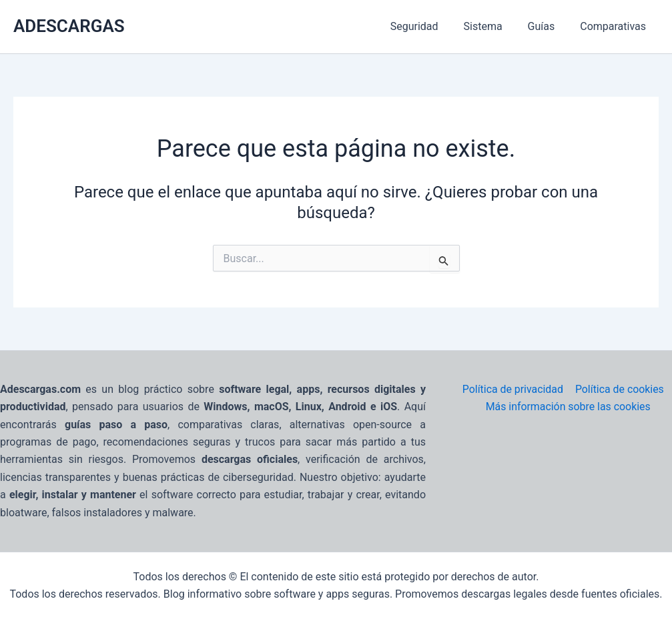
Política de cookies (619, 389)
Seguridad (428, 26)
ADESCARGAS (69, 26)
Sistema (492, 26)
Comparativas (615, 26)
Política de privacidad (513, 389)
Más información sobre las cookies (568, 407)
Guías (548, 26)
